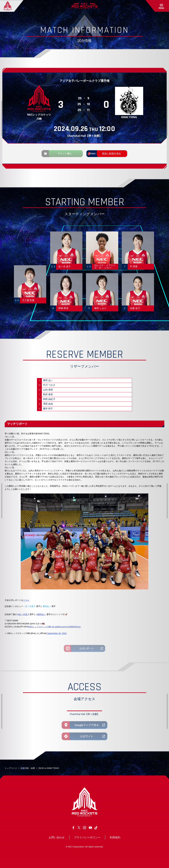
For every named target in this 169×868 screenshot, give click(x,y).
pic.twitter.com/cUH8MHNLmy (66, 627)
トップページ (11, 768)
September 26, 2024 (57, 633)
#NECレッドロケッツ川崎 (39, 627)
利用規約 (115, 837)
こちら (26, 600)
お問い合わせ (57, 837)
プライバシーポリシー (87, 837)
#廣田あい (41, 614)
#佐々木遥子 (23, 614)
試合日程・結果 (28, 768)
